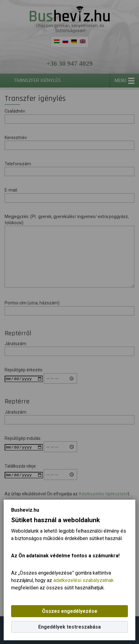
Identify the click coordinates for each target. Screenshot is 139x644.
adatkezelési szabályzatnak (84, 580)
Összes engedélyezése (70, 611)
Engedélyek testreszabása (69, 627)
